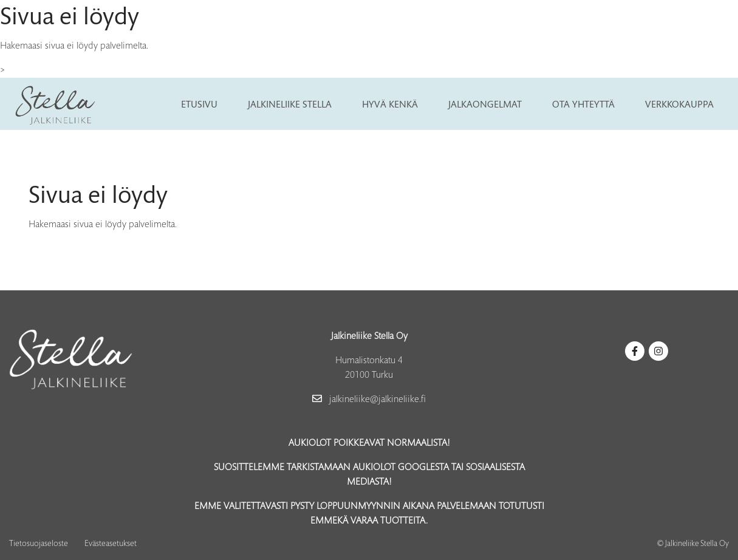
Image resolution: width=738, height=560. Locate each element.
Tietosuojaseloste (39, 544)
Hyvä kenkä (390, 104)
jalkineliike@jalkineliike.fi (369, 400)
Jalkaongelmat (485, 104)
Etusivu (199, 104)
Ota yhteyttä (583, 104)
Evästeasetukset (111, 544)
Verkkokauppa (679, 104)
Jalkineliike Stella (290, 104)
